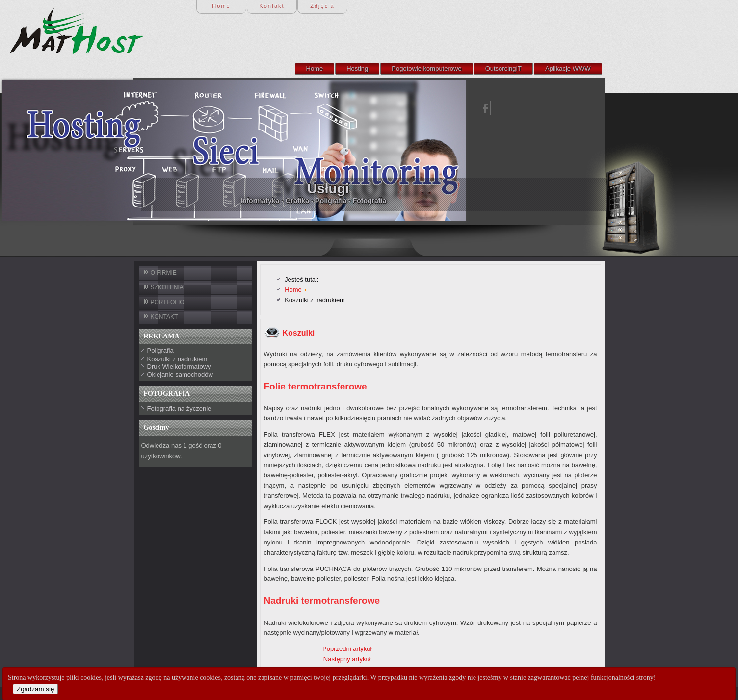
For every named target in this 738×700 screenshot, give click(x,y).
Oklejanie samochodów (180, 375)
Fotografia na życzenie (179, 408)
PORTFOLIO (168, 302)
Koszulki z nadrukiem (177, 359)
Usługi (200, 189)
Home (315, 68)
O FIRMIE (164, 273)
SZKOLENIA (167, 287)
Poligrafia (160, 350)
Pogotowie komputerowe (426, 68)
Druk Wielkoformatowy (179, 367)
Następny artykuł (347, 659)
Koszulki (299, 333)
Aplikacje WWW (568, 68)
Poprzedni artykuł (347, 649)
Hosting (357, 68)
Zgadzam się (35, 689)
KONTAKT (164, 317)
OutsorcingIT (503, 68)
